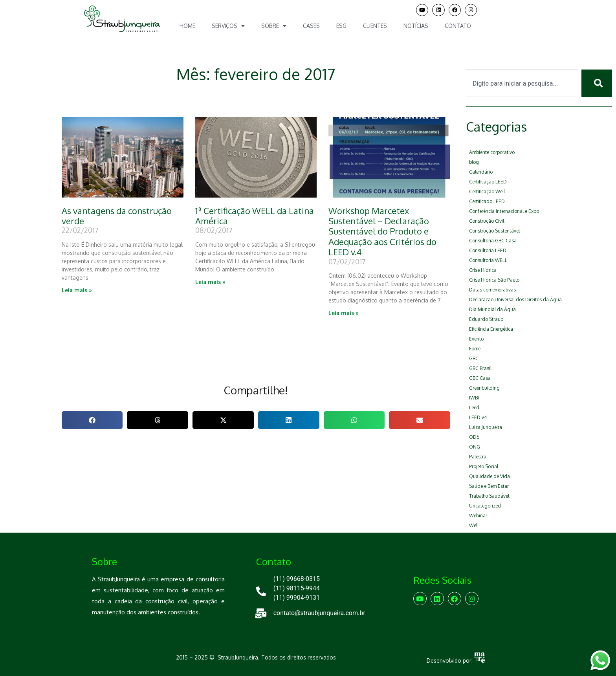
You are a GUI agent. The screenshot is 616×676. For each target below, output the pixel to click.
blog (474, 162)
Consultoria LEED (488, 250)
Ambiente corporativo (492, 152)
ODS (474, 437)
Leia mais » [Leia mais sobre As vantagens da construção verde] (77, 290)
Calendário (481, 172)
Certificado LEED (487, 201)
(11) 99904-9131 (297, 598)
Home (187, 26)
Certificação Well (487, 191)
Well (474, 525)
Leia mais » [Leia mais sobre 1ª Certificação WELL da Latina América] (210, 282)
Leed (474, 408)
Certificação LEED (488, 182)
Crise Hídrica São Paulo (494, 280)
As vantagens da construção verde (117, 216)
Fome (475, 349)
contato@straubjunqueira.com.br (319, 613)
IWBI (474, 398)
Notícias (416, 26)
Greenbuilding (484, 388)
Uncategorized (485, 506)
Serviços (228, 26)
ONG (475, 447)
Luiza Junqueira (486, 427)
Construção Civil (487, 221)
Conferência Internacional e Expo (504, 211)
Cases (311, 26)
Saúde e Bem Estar (489, 486)
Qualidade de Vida (489, 476)
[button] (92, 420)
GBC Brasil (480, 368)
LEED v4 (478, 417)
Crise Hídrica (483, 270)
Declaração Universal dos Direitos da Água (515, 300)
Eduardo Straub (486, 319)
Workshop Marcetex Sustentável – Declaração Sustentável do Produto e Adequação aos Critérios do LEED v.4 (382, 231)
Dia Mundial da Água (492, 309)
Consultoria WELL (488, 260)
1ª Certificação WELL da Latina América (255, 216)
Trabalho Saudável (489, 496)
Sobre (274, 26)
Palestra (478, 457)
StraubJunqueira (238, 657)
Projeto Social (484, 466)
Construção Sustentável (494, 231)
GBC (474, 358)
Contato (458, 26)
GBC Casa (480, 378)
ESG (341, 26)
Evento (476, 339)
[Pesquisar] (597, 83)
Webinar (478, 516)
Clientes (375, 26)
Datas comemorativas (492, 290)
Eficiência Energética (491, 329)
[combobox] (522, 83)
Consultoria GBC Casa (493, 241)
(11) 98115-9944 (297, 588)
